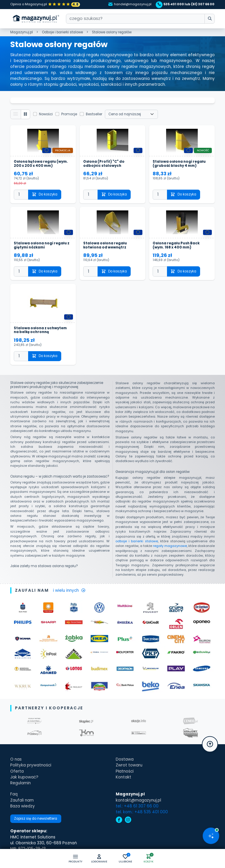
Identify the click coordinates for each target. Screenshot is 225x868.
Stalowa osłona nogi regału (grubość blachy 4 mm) (179, 164)
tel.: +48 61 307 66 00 (137, 806)
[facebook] (119, 820)
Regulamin (21, 783)
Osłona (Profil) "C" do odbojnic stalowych (104, 164)
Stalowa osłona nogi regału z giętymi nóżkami (42, 246)
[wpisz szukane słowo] (210, 19)
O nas (16, 759)
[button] (99, 859)
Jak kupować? (24, 777)
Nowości (46, 114)
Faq (14, 794)
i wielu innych (69, 590)
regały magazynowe (170, 546)
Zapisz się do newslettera (36, 819)
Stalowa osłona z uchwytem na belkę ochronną (40, 330)
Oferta (17, 771)
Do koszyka (45, 194)
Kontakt (123, 777)
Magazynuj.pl (22, 32)
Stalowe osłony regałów (112, 32)
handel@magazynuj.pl (130, 4)
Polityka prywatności (31, 765)
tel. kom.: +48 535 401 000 (142, 812)
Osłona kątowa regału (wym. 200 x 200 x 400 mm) (41, 164)
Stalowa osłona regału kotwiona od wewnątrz (105, 246)
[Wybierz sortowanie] (131, 114)
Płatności (125, 771)
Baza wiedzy (23, 806)
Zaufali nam (22, 800)
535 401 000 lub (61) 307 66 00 (186, 4)
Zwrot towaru (129, 765)
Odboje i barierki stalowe (62, 32)
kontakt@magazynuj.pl (138, 800)
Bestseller (94, 114)
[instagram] (128, 820)
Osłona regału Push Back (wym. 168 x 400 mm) (176, 246)
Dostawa (125, 759)
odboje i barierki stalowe (137, 541)
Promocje (69, 114)
